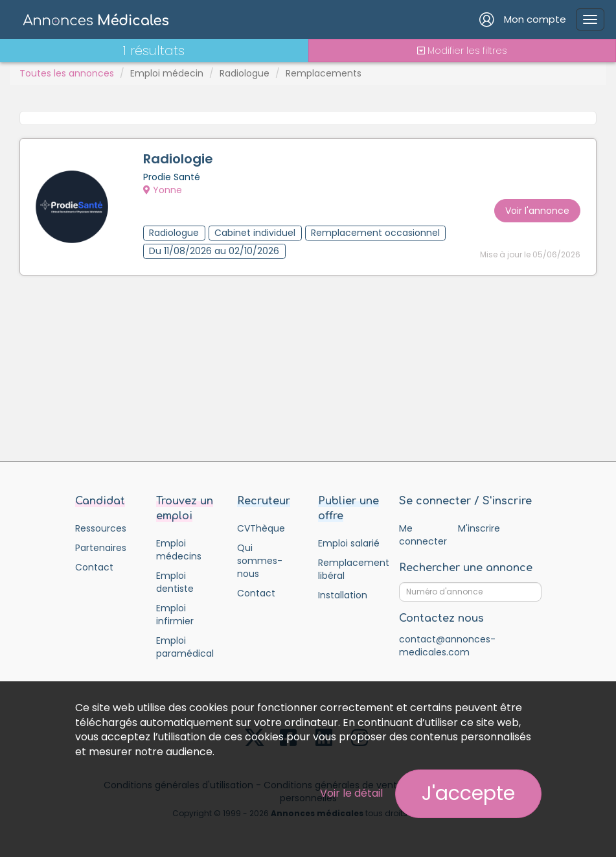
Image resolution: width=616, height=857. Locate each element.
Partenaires (101, 548)
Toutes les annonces (67, 73)
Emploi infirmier (175, 615)
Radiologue (245, 73)
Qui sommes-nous (260, 561)
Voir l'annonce (537, 211)
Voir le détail (351, 793)
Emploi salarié (349, 543)
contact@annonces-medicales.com (447, 646)
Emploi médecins (179, 550)
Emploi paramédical (185, 647)
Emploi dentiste (175, 582)
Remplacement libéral (349, 569)
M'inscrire (479, 528)
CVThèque (261, 528)
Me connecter (423, 535)
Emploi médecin (167, 73)
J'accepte (468, 793)
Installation (343, 595)
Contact (94, 567)
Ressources (101, 528)
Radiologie (178, 159)
